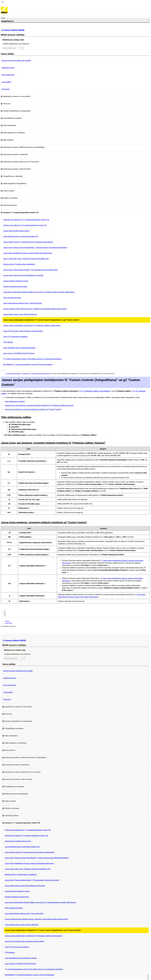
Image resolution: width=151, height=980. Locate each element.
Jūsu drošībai (6, 82)
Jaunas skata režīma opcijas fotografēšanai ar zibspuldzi (23, 275)
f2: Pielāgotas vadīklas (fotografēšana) (96, 391)
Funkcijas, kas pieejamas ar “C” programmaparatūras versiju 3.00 (26, 220)
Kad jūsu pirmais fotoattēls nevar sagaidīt (16, 61)
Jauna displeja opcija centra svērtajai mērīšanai (20, 314)
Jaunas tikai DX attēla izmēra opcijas (16, 231)
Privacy (7, 621)
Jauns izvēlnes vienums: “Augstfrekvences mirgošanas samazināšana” (28, 242)
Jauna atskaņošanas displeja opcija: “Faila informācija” (23, 303)
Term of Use (9, 623)
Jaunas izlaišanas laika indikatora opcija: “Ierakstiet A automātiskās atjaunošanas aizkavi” (35, 309)
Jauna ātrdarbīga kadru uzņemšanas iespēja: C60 (21, 236)
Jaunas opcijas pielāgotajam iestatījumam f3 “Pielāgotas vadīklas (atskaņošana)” (32, 325)
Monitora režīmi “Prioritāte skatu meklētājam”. (19, 264)
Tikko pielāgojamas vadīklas (15, 401)
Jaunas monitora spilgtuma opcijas (16, 281)
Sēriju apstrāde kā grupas (12, 298)
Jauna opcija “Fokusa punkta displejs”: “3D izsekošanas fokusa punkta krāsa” (30, 270)
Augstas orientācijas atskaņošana (15, 287)
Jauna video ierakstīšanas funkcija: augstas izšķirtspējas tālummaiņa (28, 253)
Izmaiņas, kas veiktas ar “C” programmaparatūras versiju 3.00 (25, 225)
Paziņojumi (6, 89)
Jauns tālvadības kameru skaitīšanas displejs (19, 348)
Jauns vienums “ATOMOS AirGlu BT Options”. (19, 353)
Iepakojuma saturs (8, 68)
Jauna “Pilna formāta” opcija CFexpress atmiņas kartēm (23, 331)
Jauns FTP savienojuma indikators (15, 337)
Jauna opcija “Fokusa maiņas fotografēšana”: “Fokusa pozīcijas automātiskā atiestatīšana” (35, 248)
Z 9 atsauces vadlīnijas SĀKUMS (13, 30)
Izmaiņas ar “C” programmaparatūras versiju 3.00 (36, 374)
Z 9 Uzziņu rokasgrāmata (13, 374)
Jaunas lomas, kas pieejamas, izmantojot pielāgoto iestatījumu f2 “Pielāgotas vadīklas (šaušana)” (39, 405)
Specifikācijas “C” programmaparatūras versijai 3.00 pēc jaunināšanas (28, 364)
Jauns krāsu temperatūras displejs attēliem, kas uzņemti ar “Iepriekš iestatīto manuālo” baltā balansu (39, 292)
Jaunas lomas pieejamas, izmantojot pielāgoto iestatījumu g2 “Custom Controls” (33, 409)
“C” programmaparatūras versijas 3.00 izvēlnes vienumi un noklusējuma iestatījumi (32, 359)
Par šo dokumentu (8, 75)
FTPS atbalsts (8, 342)
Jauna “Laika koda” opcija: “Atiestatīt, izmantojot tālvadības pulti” (26, 259)
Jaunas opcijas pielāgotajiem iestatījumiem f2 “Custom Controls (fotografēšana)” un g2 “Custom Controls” (41, 320)
